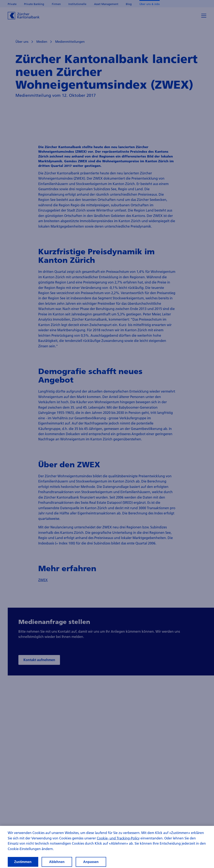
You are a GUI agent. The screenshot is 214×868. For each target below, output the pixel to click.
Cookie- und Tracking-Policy (118, 841)
